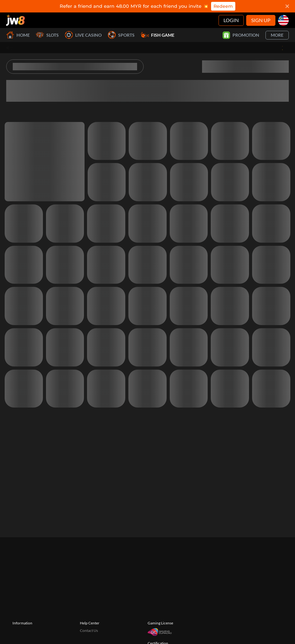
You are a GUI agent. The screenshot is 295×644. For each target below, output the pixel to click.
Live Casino (83, 35)
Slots (47, 35)
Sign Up (261, 20)
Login (231, 20)
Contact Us (89, 630)
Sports (121, 35)
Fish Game (158, 35)
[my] (283, 20)
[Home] (16, 20)
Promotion (241, 35)
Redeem (223, 6)
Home (18, 35)
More (277, 35)
